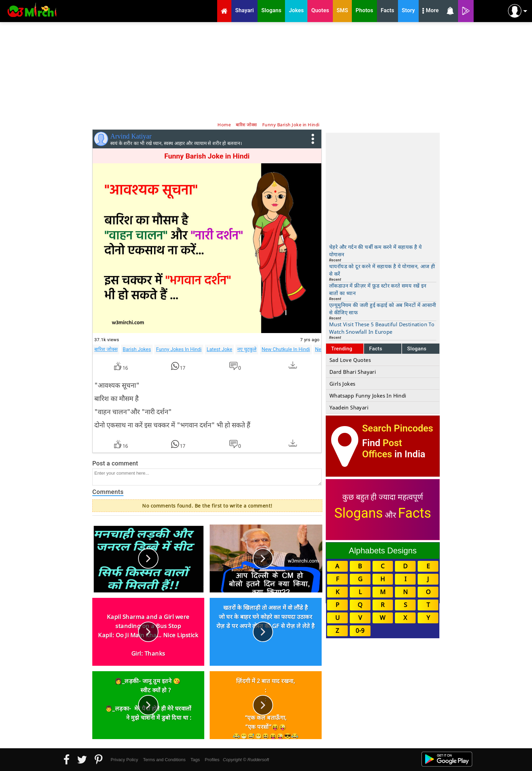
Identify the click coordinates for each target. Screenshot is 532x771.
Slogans (417, 349)
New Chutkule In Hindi (286, 349)
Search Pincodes (397, 428)
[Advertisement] (266, 71)
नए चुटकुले (247, 349)
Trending (342, 349)
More (431, 11)
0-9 (360, 630)
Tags (195, 760)
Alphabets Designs (383, 550)
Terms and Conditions (164, 760)
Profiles (212, 760)
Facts (376, 349)
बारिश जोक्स (106, 349)
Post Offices (382, 448)
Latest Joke (219, 349)
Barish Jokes (137, 349)
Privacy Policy (124, 760)
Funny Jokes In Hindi (179, 349)
